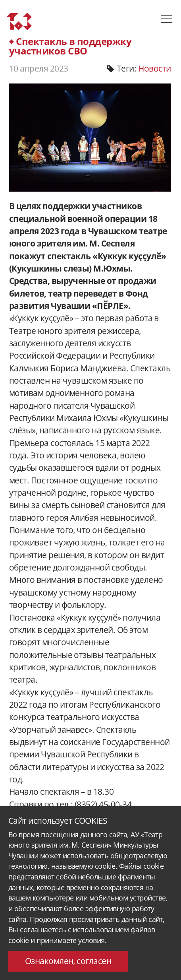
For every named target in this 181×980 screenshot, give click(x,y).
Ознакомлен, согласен (68, 961)
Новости (154, 68)
